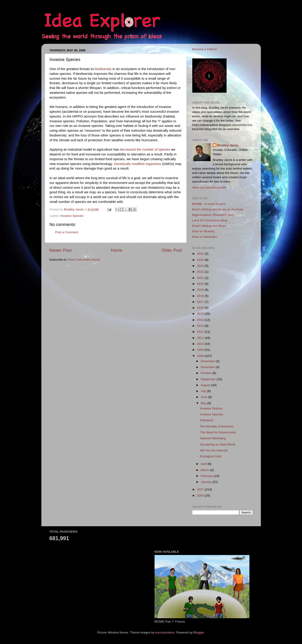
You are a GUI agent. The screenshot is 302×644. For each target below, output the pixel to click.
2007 (201, 489)
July (204, 391)
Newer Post (61, 250)
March (205, 470)
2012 (201, 332)
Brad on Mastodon (205, 237)
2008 (201, 356)
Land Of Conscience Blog (210, 220)
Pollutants (207, 420)
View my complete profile (209, 187)
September (209, 379)
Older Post (172, 250)
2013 (201, 326)
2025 (201, 254)
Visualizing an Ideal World (218, 444)
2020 (201, 284)
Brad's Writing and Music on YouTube (218, 209)
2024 (201, 260)
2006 (201, 496)
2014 (201, 320)
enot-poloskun (165, 632)
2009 (201, 350)
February (207, 476)
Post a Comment (67, 232)
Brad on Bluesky (203, 231)
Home (117, 250)
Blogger (199, 632)
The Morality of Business (217, 426)
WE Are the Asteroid (214, 450)
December (208, 361)
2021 (201, 278)
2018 (201, 296)
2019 (201, 290)
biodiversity (103, 69)
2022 (201, 272)
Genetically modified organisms (137, 164)
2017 (201, 302)
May (204, 403)
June (204, 397)
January (207, 482)
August (206, 385)
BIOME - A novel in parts (209, 204)
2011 (201, 338)
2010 (201, 344)
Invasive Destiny (211, 408)
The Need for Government (218, 432)
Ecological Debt (211, 456)
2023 (201, 266)
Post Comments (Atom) (84, 260)
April (204, 464)
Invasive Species (72, 216)
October (207, 373)
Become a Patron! (205, 49)
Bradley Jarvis (228, 145)
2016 (201, 308)
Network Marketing (213, 438)
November (208, 367)
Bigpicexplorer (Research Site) (213, 215)
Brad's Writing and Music (209, 226)
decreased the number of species (145, 149)
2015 (201, 314)
